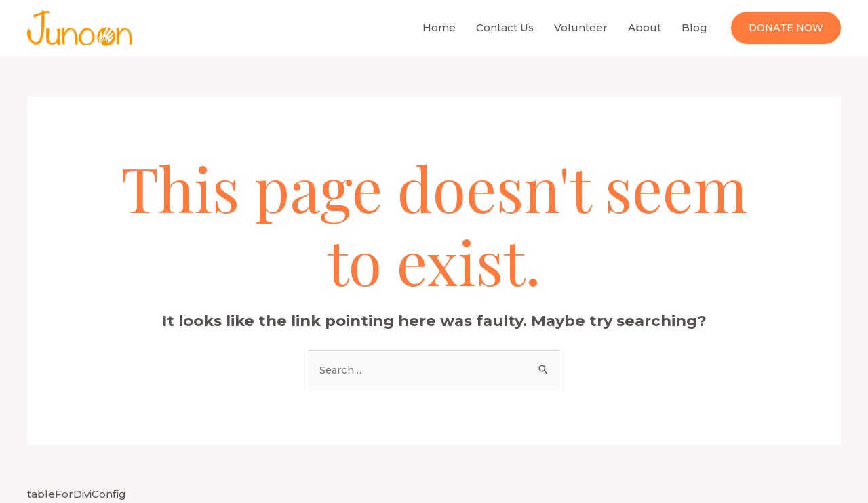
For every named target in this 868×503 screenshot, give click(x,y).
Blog (694, 27)
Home (439, 27)
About (645, 27)
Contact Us (505, 27)
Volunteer (581, 27)
